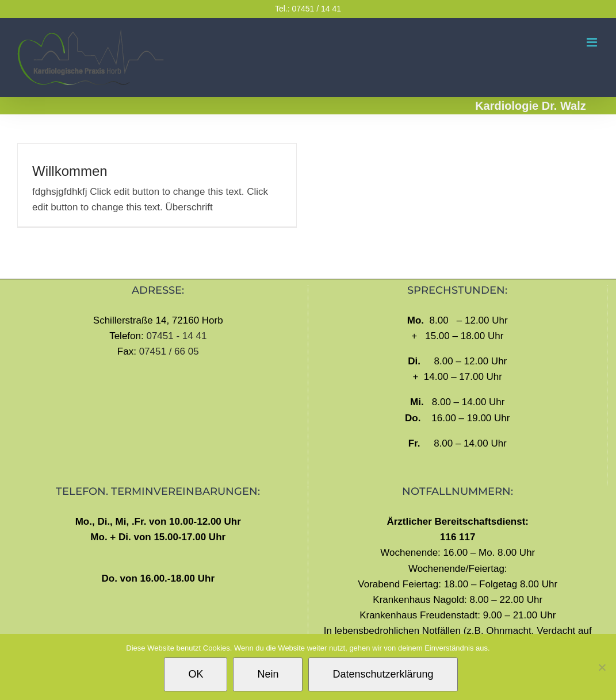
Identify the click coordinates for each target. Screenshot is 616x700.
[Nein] (602, 667)
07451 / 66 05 (169, 351)
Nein (268, 674)
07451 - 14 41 (176, 336)
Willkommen (70, 171)
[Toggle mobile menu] (593, 42)
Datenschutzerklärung (383, 674)
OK (196, 674)
